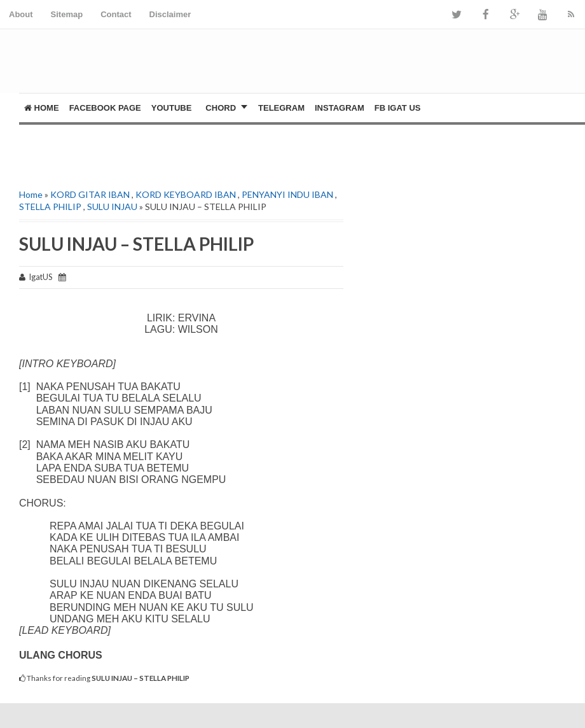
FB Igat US (398, 108)
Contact (116, 14)
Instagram (340, 108)
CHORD (221, 108)
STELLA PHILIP (50, 206)
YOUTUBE (172, 108)
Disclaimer (170, 14)
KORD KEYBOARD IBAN (186, 194)
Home (42, 108)
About (21, 14)
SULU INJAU (112, 206)
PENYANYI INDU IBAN (287, 194)
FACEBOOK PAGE (105, 108)
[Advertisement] (168, 144)
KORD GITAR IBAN (90, 194)
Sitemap (67, 14)
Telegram (281, 108)
